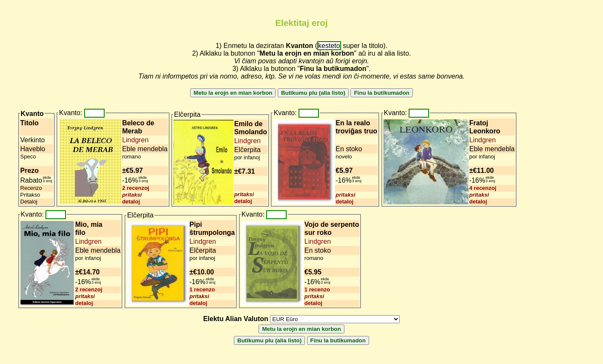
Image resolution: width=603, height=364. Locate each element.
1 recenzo (202, 289)
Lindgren (135, 140)
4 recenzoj (483, 188)
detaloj (131, 202)
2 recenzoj (136, 188)
